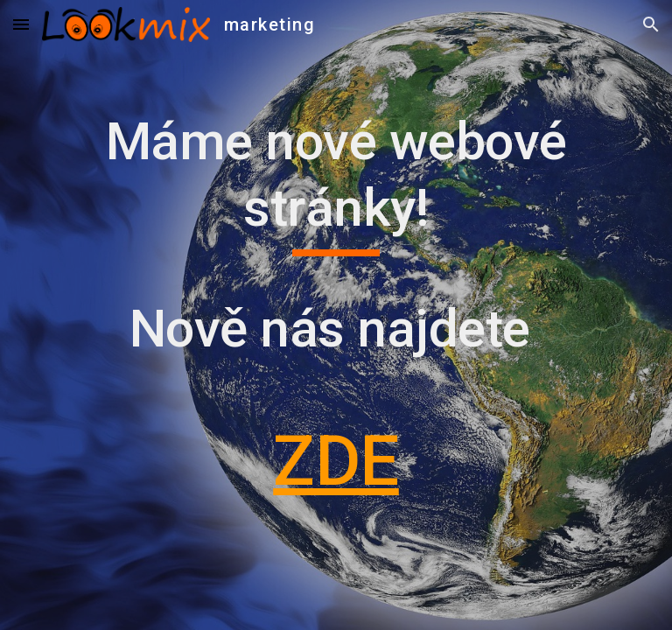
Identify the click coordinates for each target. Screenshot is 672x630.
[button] (21, 24)
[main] (336, 315)
